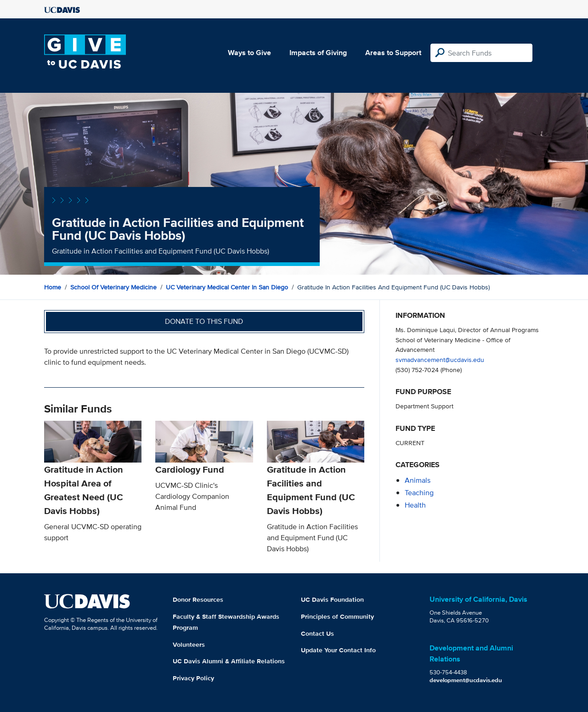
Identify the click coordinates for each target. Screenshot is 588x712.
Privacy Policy (193, 678)
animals (418, 480)
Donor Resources (198, 599)
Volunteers (189, 644)
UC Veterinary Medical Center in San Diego (227, 287)
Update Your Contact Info (338, 650)
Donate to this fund (204, 321)
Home (53, 287)
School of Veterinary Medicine (113, 287)
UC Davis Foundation (332, 599)
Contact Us (317, 633)
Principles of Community (337, 616)
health (415, 505)
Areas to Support (393, 53)
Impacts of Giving (318, 53)
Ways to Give (249, 53)
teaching (419, 493)
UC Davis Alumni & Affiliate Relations (229, 661)
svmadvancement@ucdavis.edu (440, 359)
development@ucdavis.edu (466, 680)
